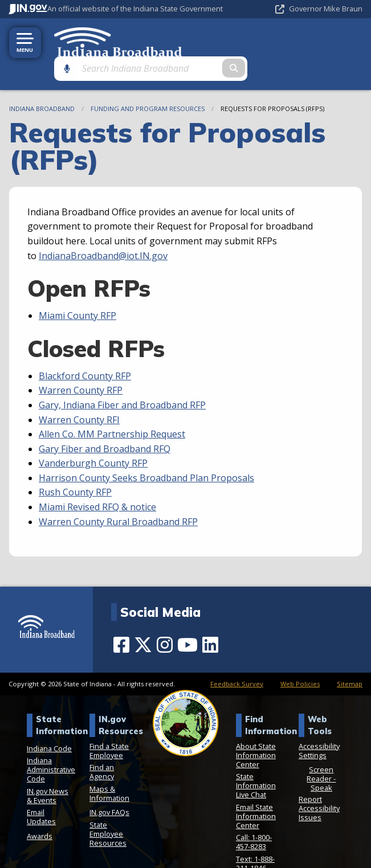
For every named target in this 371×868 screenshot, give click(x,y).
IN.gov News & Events (48, 770)
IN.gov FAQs (109, 787)
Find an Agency (102, 746)
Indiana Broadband (42, 83)
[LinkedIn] (210, 619)
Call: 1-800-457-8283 (254, 816)
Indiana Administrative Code (51, 744)
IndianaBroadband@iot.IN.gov (103, 230)
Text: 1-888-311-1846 (255, 838)
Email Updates (41, 791)
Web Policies (300, 658)
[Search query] (315, 41)
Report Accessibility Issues (319, 783)
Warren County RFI (79, 394)
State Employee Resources (108, 808)
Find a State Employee (109, 724)
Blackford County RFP (85, 350)
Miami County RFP (78, 290)
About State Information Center (256, 729)
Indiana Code (49, 722)
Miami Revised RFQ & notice (97, 481)
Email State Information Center (256, 791)
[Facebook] (121, 619)
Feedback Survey (237, 658)
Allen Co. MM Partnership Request (112, 408)
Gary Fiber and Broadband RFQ (105, 423)
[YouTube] (187, 619)
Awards (40, 810)
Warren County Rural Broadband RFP (118, 496)
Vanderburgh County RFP (93, 437)
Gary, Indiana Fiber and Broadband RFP (122, 379)
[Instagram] (165, 619)
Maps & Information (109, 768)
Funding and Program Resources (148, 83)
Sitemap (350, 658)
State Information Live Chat (256, 760)
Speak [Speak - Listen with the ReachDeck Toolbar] (321, 762)
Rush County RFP (75, 466)
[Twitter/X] (143, 619)
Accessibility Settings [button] (319, 724)
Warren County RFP (81, 365)
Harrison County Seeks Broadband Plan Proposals (146, 452)
